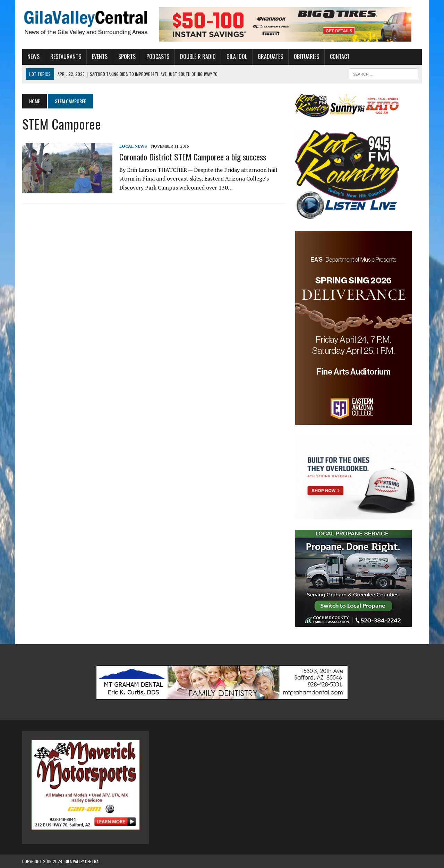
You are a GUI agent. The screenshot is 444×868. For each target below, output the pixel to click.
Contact (340, 56)
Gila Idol (237, 56)
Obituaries (306, 56)
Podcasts (158, 56)
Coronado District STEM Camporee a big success (193, 157)
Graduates (270, 56)
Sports (127, 56)
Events (100, 56)
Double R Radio (198, 56)
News (33, 56)
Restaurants (66, 56)
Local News (133, 146)
